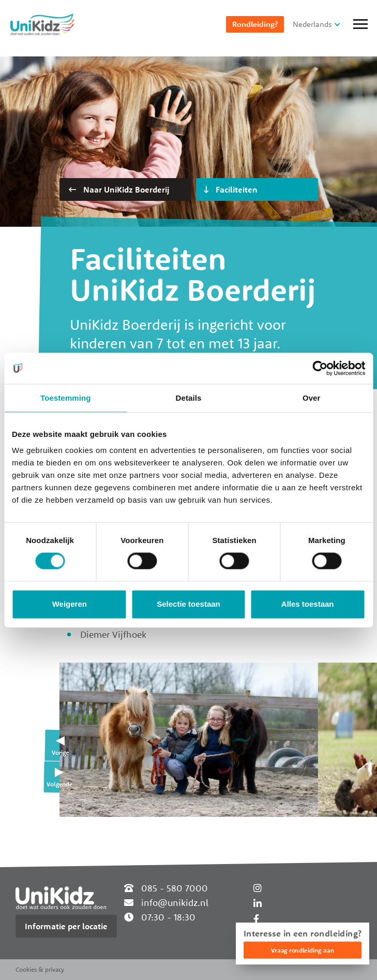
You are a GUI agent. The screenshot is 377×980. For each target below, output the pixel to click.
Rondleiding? (255, 24)
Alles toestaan (308, 604)
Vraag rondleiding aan (303, 950)
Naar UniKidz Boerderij (119, 189)
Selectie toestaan (188, 604)
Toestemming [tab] (66, 398)
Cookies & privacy (40, 969)
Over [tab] (312, 398)
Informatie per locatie (66, 926)
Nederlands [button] (312, 24)
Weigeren (70, 604)
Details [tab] (189, 398)
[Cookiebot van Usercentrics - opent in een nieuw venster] (320, 368)
